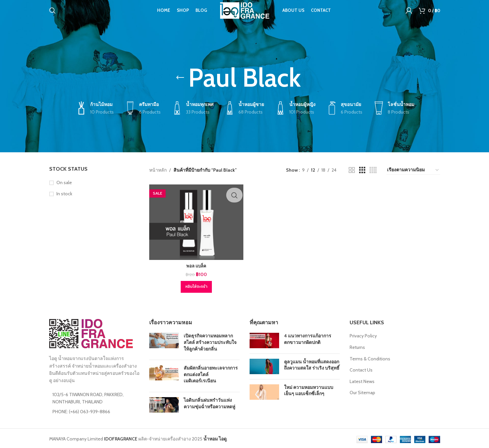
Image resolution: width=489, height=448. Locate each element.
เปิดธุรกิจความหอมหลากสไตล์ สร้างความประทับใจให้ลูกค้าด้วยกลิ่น (210, 341)
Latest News (362, 380)
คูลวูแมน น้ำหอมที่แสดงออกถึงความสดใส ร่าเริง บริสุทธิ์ (312, 363)
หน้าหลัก (158, 170)
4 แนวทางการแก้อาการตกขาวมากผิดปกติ (308, 338)
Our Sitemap (362, 391)
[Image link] (91, 332)
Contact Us (361, 369)
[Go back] (180, 78)
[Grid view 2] (352, 170)
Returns (357, 346)
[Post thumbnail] (164, 342)
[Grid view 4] (373, 170)
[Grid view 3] (362, 170)
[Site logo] (245, 14)
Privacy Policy (363, 334)
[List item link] (94, 410)
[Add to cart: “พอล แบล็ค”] (196, 286)
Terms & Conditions (370, 357)
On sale (64, 182)
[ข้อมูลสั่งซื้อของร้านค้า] (413, 170)
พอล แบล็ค (196, 265)
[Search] (52, 15)
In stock (64, 194)
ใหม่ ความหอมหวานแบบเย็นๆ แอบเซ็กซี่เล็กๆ (309, 389)
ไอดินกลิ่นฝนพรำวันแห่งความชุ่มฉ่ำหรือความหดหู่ (209, 402)
